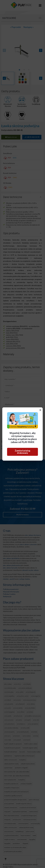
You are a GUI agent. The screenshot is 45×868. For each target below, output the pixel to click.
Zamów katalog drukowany (22, 452)
